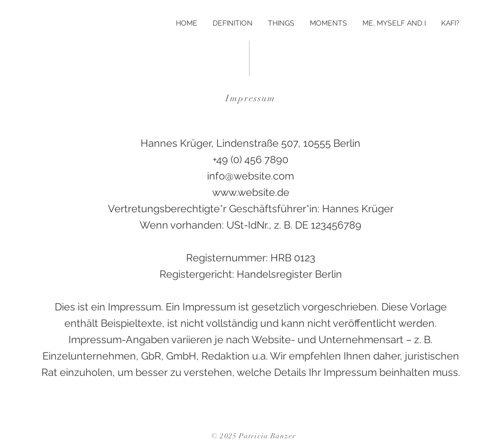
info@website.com (250, 176)
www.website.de (251, 192)
